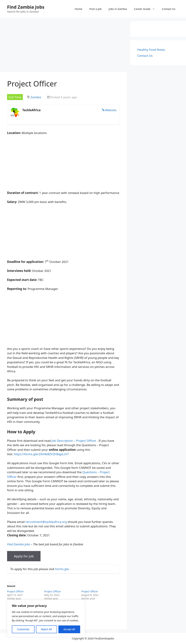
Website (111, 110)
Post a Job (95, 9)
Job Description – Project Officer (74, 441)
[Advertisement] (63, 46)
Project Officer (15, 591)
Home (78, 9)
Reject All (46, 629)
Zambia (36, 97)
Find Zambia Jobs (26, 7)
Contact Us (169, 9)
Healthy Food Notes (151, 50)
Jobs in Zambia (118, 9)
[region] (46, 618)
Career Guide (146, 9)
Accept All (69, 629)
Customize (23, 629)
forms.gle (62, 569)
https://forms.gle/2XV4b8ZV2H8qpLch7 (41, 454)
